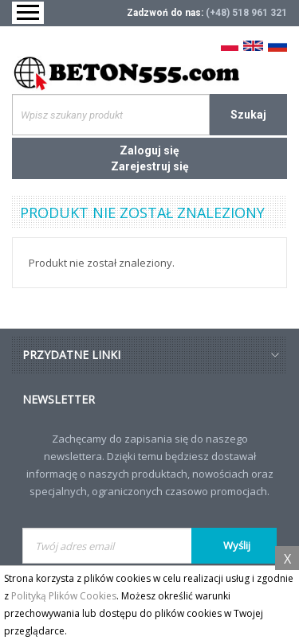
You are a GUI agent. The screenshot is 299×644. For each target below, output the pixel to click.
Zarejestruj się (150, 166)
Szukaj (248, 115)
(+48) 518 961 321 (246, 13)
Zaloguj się (149, 150)
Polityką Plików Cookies (64, 596)
